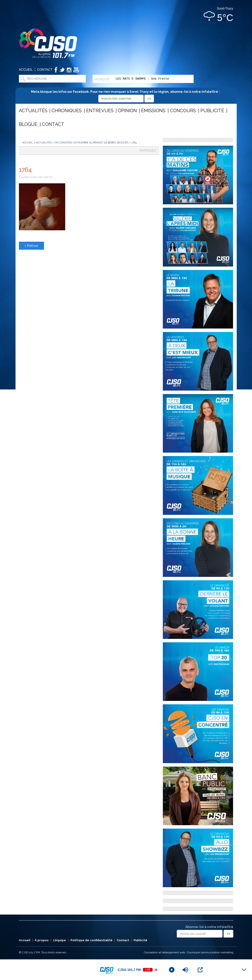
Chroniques (67, 111)
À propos (42, 940)
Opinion (127, 111)
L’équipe (60, 940)
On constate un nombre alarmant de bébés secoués (91, 143)
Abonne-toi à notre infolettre (209, 927)
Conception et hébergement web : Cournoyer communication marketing (189, 952)
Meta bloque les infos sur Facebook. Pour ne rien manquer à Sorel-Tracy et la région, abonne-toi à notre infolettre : (126, 95)
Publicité (212, 111)
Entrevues (100, 111)
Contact (45, 70)
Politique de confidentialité (91, 940)
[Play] (172, 970)
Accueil (26, 70)
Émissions (153, 111)
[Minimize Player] (244, 970)
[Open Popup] (200, 970)
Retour (31, 246)
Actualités (33, 111)
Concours (183, 111)
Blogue (28, 124)
